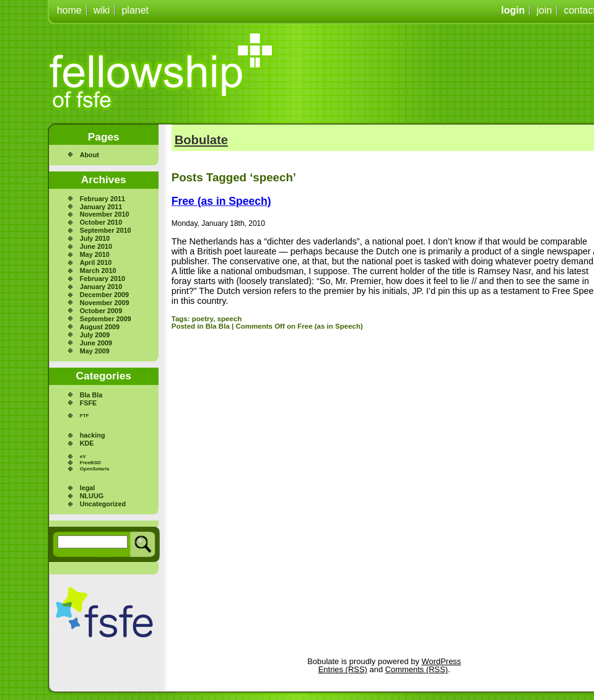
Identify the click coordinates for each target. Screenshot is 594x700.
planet (135, 10)
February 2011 (103, 199)
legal (88, 488)
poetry (203, 319)
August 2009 (100, 327)
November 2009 (105, 303)
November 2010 (105, 214)
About (90, 155)
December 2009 (104, 295)
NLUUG (92, 496)
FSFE (89, 403)
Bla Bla (91, 395)
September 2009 (106, 319)
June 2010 (96, 246)
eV (83, 456)
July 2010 (95, 238)
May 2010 (95, 254)
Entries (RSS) (343, 669)
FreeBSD (90, 463)
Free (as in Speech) (221, 201)
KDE (87, 443)
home (69, 10)
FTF (85, 416)
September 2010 (106, 230)
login (513, 10)
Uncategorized (103, 504)
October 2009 (101, 311)
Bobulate (201, 140)
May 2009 (95, 351)
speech (230, 319)
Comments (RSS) (417, 669)
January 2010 (101, 287)
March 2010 (98, 270)
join (544, 10)
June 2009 (96, 343)
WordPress (442, 661)
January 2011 (101, 207)
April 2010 (96, 262)
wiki (102, 10)
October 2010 (101, 222)
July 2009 (95, 335)
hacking (93, 435)
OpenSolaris (95, 469)
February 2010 (103, 279)
